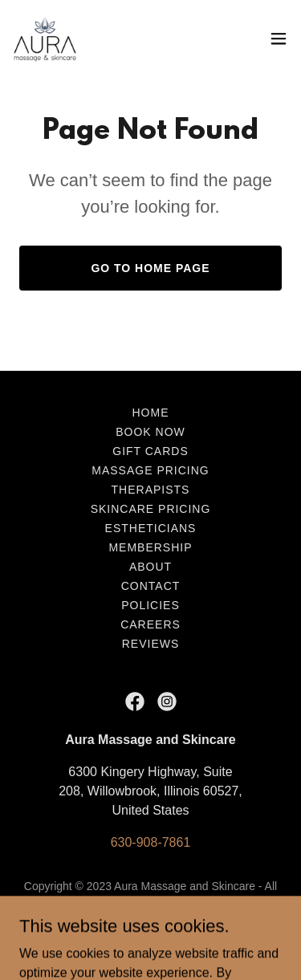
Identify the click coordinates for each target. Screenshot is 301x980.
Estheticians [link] (151, 528)
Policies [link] (150, 605)
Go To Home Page (150, 268)
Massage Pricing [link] (150, 470)
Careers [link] (150, 624)
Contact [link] (151, 586)
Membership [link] (150, 547)
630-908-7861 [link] (151, 842)
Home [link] (151, 413)
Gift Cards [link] (150, 451)
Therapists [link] (151, 490)
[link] (45, 39)
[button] (279, 39)
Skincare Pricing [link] (151, 509)
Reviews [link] (151, 644)
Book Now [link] (150, 432)
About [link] (150, 567)
